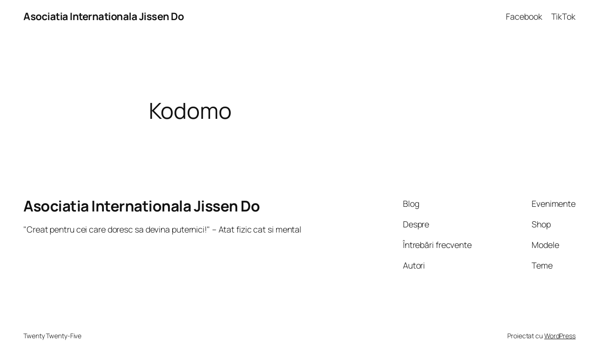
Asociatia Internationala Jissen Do (103, 16)
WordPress (560, 336)
